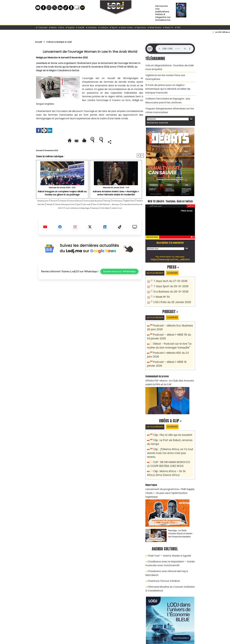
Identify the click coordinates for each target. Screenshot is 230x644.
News (53, 27)
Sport (114, 27)
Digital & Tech (61, 214)
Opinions (140, 27)
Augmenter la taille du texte (125, 142)
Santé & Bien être (81, 214)
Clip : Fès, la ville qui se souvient (170, 420)
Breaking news (46, 211)
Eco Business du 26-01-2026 (168, 282)
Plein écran (188, 202)
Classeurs (177, 264)
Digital (70, 27)
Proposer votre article (95, 627)
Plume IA (61, 211)
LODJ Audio (175, 628)
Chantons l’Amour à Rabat (161, 546)
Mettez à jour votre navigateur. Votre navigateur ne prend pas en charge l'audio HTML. (175, 49)
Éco (61, 27)
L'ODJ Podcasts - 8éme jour (77, 218)
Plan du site (108, 640)
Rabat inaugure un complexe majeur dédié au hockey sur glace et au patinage (62, 203)
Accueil (40, 42)
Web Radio (155, 27)
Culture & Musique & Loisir (65, 42)
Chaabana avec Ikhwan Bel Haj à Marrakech (170, 541)
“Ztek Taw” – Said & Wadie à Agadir (165, 528)
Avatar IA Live (121, 222)
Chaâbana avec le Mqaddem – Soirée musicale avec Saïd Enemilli (166, 534)
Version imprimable (91, 142)
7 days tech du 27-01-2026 (168, 272)
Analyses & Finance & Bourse (84, 211)
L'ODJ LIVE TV (134, 627)
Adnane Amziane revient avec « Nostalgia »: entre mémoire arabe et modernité (116, 203)
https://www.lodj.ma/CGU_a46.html (170, 250)
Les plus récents (157, 264)
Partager (109, 152)
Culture (103, 27)
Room (56, 218)
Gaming (137, 211)
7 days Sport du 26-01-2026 (168, 277)
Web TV (168, 27)
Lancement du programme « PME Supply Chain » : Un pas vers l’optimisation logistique (170, 468)
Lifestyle (91, 27)
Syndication (122, 640)
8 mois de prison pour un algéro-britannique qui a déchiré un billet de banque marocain (170, 80)
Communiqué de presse (117, 211)
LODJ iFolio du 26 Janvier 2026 (169, 292)
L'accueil (42, 27)
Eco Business (44, 214)
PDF (178, 27)
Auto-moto (126, 27)
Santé (80, 27)
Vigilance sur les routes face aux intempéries (168, 73)
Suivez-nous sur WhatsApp (119, 285)
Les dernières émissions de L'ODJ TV (115, 218)
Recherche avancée (156, 108)
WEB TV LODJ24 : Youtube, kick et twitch (170, 189)
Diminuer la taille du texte (82, 152)
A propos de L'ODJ (56, 627)
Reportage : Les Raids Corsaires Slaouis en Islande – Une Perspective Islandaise (181, 506)
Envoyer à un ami (63, 142)
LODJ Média (105, 222)
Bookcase (90, 222)
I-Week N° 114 (161, 287)
